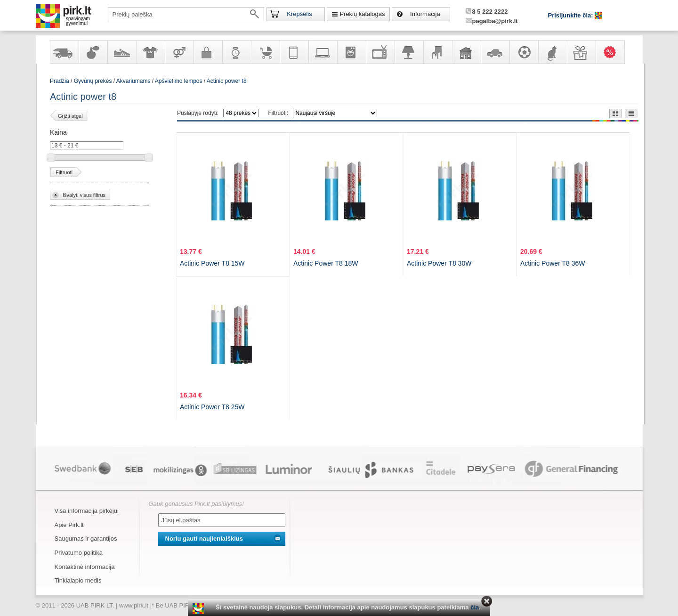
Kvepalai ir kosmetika (93, 52)
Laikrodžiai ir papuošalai (236, 52)
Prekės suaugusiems (179, 52)
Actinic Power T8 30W (439, 263)
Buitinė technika (351, 52)
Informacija (425, 14)
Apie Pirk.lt (69, 525)
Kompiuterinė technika (323, 52)
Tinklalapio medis (78, 580)
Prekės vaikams (265, 52)
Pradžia (60, 81)
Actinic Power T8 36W (553, 263)
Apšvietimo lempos (179, 81)
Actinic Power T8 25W (212, 407)
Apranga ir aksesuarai (150, 52)
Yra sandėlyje (64, 52)
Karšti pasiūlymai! (613, 52)
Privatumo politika (79, 553)
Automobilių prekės (495, 52)
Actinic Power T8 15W (212, 263)
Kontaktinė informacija (85, 567)
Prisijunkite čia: (572, 15)
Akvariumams (133, 81)
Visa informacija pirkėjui (87, 511)
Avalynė (121, 52)
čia (475, 607)
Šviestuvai (409, 52)
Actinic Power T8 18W (326, 263)
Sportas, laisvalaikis (524, 52)
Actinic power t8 (227, 81)
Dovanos (581, 52)
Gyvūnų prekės (552, 52)
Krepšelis (299, 14)
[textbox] (186, 14)
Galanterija (208, 52)
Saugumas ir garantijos (86, 539)
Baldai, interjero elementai (437, 52)
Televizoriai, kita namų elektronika (380, 52)
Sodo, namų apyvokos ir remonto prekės (466, 52)
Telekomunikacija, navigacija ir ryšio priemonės (294, 52)
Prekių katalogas (362, 14)
